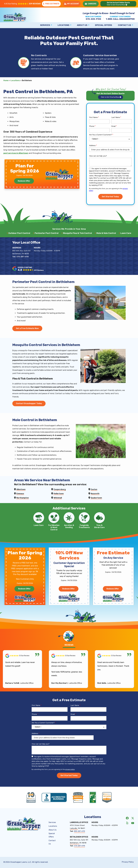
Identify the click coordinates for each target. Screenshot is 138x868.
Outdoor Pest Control (19, 233)
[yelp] (127, 831)
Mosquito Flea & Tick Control (77, 233)
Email (113, 126)
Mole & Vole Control (106, 233)
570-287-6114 (23, 261)
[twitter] (133, 826)
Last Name (116, 117)
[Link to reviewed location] (22, 664)
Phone (92, 126)
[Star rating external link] (22, 4)
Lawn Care (126, 233)
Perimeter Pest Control (47, 233)
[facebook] (127, 826)
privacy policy (70, 777)
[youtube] (133, 831)
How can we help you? (98, 156)
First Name (93, 117)
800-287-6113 (80, 839)
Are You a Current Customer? (101, 135)
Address (92, 145)
